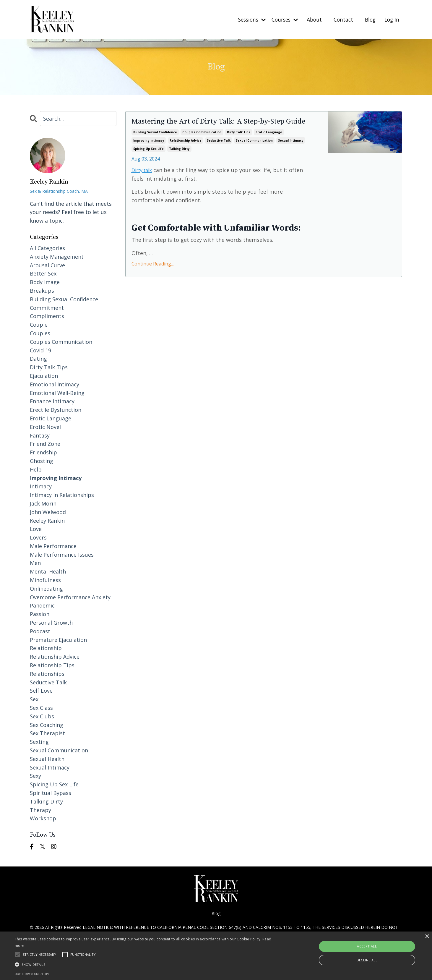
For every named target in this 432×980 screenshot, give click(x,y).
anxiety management (57, 256)
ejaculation (44, 375)
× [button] (427, 937)
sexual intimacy (291, 152)
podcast (40, 631)
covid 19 (40, 350)
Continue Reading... (153, 275)
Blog (369, 20)
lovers (38, 537)
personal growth (51, 623)
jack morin (43, 503)
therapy (40, 810)
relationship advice (186, 152)
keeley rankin (47, 520)
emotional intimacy (55, 384)
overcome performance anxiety (70, 597)
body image (45, 282)
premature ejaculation (58, 639)
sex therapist (47, 733)
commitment (47, 307)
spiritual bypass (51, 793)
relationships (47, 673)
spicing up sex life (148, 160)
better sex (43, 273)
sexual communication (254, 152)
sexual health (47, 759)
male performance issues (62, 554)
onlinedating (46, 588)
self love (41, 691)
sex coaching (47, 725)
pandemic (42, 605)
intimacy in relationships (62, 495)
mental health (48, 571)
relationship (46, 648)
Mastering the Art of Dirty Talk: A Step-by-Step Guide (215, 128)
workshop (43, 818)
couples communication (202, 143)
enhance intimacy (52, 401)
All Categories (47, 248)
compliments (47, 316)
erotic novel (45, 427)
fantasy (40, 435)
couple (39, 325)
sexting (39, 742)
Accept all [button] (367, 946)
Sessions (246, 20)
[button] (146, 964)
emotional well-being (57, 393)
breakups (42, 290)
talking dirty (179, 160)
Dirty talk (143, 181)
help (36, 469)
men (35, 563)
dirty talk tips (239, 143)
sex (34, 699)
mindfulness (45, 580)
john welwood (48, 512)
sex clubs (42, 716)
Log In (391, 20)
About (312, 20)
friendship (43, 452)
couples (40, 333)
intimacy (41, 486)
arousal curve (47, 265)
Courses (281, 20)
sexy (35, 776)
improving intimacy (149, 152)
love (36, 529)
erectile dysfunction (56, 410)
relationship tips (52, 665)
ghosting (42, 461)
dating (38, 359)
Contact (341, 20)
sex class (41, 707)
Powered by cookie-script (32, 974)
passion (40, 614)
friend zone (45, 444)
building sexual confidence (155, 143)
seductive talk (219, 152)
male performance (53, 546)
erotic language (269, 143)
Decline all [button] (367, 960)
